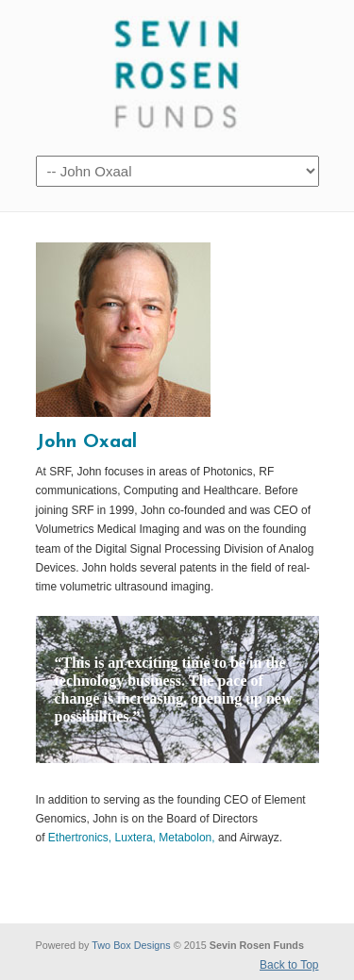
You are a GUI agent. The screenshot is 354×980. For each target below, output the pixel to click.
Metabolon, (186, 838)
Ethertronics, (80, 838)
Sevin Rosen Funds (177, 76)
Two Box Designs (131, 945)
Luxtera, (135, 838)
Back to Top (289, 965)
